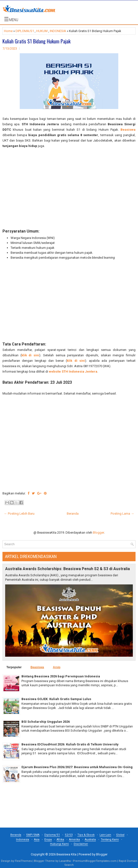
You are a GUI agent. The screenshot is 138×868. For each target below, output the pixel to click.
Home (8, 31)
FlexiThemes (23, 861)
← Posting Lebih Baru (19, 514)
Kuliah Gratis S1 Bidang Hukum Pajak (36, 41)
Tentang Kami (110, 840)
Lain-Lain (105, 835)
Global (120, 835)
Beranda (73, 514)
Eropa (48, 840)
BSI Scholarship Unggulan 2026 (46, 722)
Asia (37, 840)
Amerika (74, 840)
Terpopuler (14, 667)
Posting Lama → (122, 514)
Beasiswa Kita (66, 854)
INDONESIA (58, 31)
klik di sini (30, 355)
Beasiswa (128, 130)
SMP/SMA (33, 835)
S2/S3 (69, 835)
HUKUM (42, 31)
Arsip (57, 667)
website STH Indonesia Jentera (73, 371)
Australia (90, 840)
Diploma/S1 (52, 835)
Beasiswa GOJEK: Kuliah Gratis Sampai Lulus (56, 699)
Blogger (98, 533)
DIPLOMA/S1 (25, 31)
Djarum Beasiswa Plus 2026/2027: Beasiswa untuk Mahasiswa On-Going (77, 767)
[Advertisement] (69, 189)
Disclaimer (81, 844)
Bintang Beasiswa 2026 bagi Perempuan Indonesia (61, 676)
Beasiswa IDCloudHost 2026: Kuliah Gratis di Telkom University (70, 744)
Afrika (60, 840)
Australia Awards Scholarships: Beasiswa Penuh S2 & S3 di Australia (68, 569)
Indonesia (23, 840)
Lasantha (65, 861)
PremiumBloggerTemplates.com (95, 861)
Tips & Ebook (86, 835)
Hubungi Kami (59, 844)
